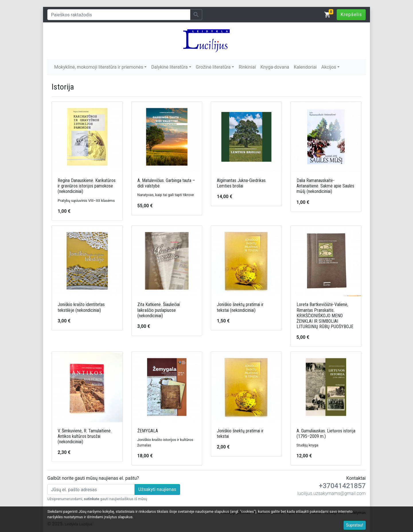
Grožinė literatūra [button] (213, 67)
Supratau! (355, 525)
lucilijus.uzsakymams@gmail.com (332, 493)
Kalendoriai (305, 67)
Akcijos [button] (329, 67)
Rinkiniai (247, 67)
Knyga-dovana (275, 67)
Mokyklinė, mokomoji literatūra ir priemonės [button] (99, 67)
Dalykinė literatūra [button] (169, 67)
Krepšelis (351, 14)
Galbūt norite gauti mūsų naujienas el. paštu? (93, 478)
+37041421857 (342, 486)
